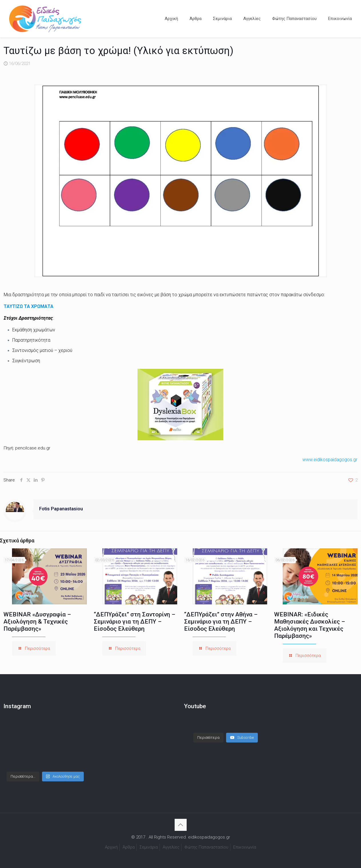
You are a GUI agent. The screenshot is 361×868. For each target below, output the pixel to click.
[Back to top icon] (181, 825)
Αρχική (111, 847)
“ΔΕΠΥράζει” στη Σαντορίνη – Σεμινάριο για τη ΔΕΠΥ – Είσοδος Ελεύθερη (134, 622)
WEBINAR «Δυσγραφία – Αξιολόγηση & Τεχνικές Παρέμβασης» (37, 622)
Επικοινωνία (245, 847)
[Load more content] (208, 732)
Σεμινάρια (149, 847)
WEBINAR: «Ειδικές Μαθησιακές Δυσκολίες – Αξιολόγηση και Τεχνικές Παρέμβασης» (310, 625)
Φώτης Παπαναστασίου (206, 847)
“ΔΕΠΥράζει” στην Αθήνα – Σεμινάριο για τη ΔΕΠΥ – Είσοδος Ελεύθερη (221, 622)
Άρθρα (129, 847)
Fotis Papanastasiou (61, 509)
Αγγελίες (171, 847)
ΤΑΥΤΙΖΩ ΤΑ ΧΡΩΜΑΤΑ (29, 306)
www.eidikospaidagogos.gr (330, 460)
